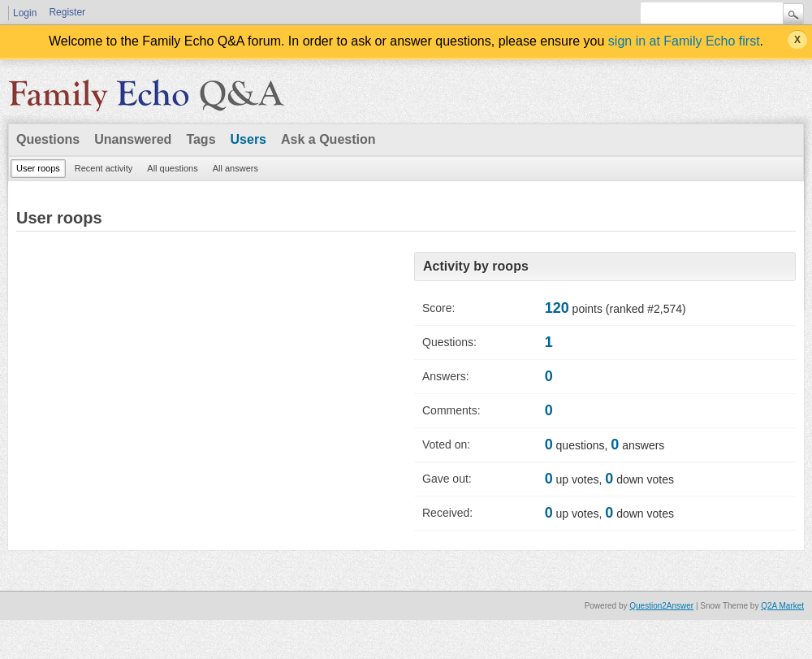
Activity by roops (476, 266)
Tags (201, 139)
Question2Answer (661, 606)
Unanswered (133, 139)
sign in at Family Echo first (684, 41)
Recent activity (104, 168)
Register (67, 12)
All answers (235, 168)
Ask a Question (328, 139)
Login (25, 13)
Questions (48, 139)
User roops (38, 168)
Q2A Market (782, 606)
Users (248, 139)
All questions (172, 168)
